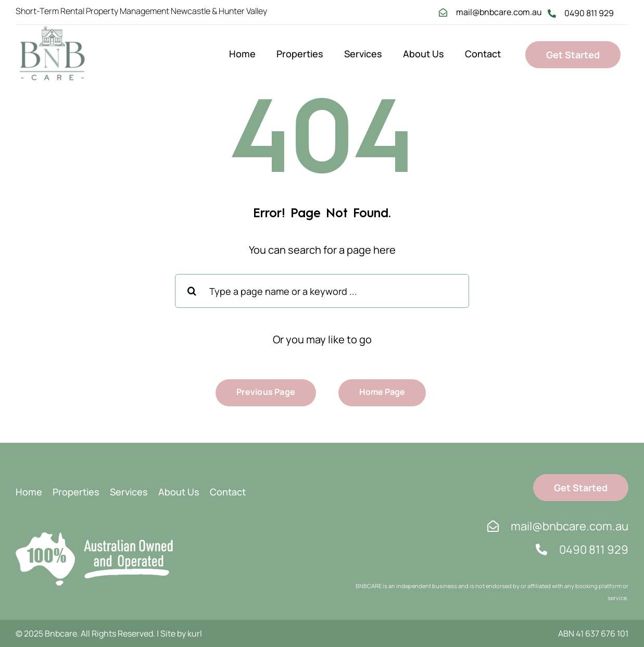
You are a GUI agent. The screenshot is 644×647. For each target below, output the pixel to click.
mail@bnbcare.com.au (499, 12)
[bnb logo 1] (52, 30)
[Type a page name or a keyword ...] (322, 291)
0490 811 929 (589, 13)
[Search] (192, 291)
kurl (195, 633)
